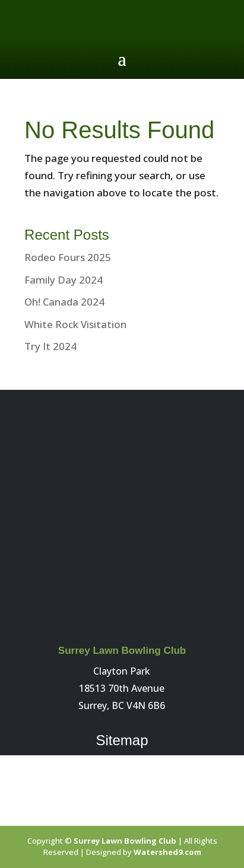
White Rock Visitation (75, 324)
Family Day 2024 (64, 280)
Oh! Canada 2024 (64, 302)
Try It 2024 (50, 346)
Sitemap (122, 740)
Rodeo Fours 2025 (68, 257)
